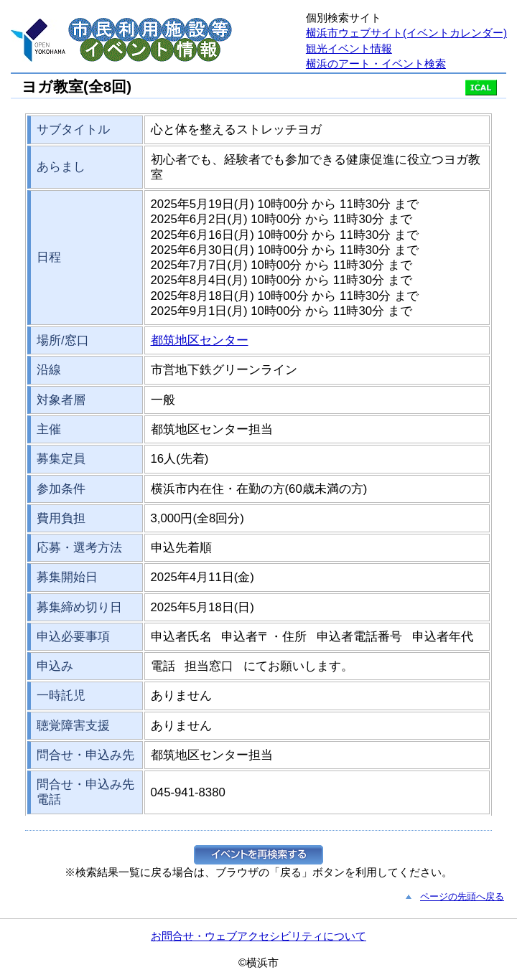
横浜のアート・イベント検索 (376, 63)
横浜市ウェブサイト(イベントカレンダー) (406, 33)
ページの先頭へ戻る (462, 896)
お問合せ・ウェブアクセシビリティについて (258, 936)
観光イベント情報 (349, 48)
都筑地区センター (200, 340)
